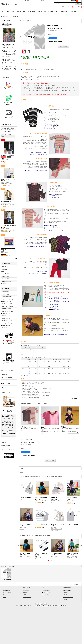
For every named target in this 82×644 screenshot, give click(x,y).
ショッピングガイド (7, 378)
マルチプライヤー (64, 288)
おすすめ (25, 595)
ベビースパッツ (41, 273)
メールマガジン (6, 384)
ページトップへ (78, 584)
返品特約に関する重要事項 (55, 41)
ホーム (4, 588)
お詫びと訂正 (5, 374)
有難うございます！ (7, 24)
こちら (7, 362)
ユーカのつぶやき (47, 592)
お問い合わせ (58, 28)
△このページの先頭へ (74, 399)
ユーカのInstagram (8, 432)
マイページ (5, 595)
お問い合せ (5, 387)
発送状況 (4, 442)
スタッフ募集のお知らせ (68, 597)
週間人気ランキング (27, 597)
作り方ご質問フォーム (8, 446)
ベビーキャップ (57, 126)
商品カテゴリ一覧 (27, 588)
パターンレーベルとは (8, 371)
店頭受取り (66, 599)
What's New (46, 588)
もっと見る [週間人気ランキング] (14, 258)
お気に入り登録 (63, 47)
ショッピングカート (7, 592)
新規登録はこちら (65, 7)
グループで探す (26, 590)
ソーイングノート (47, 595)
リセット (79, 566)
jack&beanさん (58, 194)
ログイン (57, 7)
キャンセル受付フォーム (8, 449)
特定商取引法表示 (67, 588)
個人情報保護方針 (67, 590)
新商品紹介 (25, 592)
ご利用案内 (66, 592)
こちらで (51, 309)
